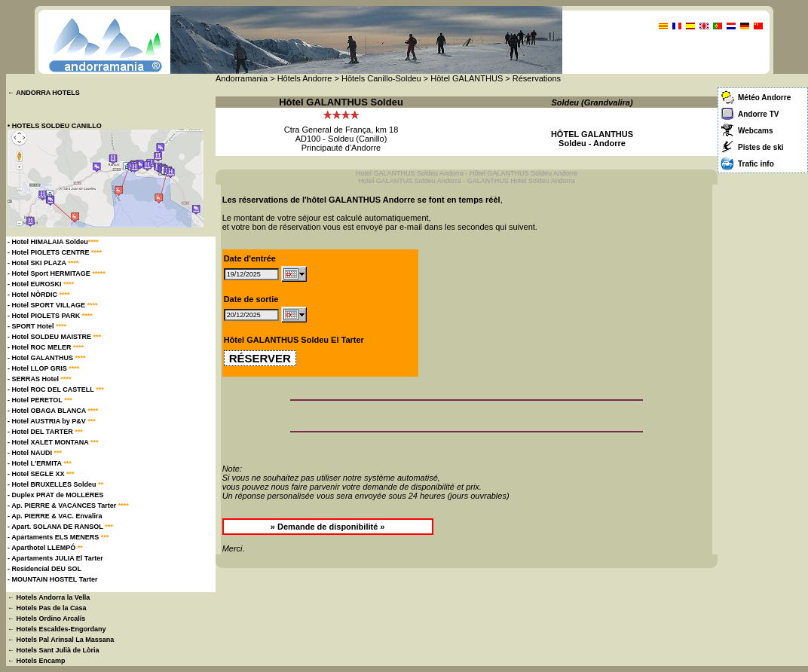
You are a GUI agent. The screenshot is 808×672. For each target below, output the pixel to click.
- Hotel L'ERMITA (40, 463)
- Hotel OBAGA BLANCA (53, 411)
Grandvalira (607, 102)
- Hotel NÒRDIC (39, 295)
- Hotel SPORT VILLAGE (53, 305)
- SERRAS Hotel (40, 379)
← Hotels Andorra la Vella (49, 597)
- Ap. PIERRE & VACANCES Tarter (68, 506)
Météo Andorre (764, 98)
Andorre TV (758, 114)
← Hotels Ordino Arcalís (46, 619)
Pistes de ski (761, 147)
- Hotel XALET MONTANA (53, 442)
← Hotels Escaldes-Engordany (57, 629)
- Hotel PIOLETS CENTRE (55, 252)
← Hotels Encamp (37, 661)
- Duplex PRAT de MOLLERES (55, 495)
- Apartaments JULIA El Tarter (55, 558)
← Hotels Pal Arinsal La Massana (61, 640)
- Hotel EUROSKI (41, 284)
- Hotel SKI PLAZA (43, 263)
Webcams (756, 131)
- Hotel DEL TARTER (45, 432)
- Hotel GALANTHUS (47, 358)
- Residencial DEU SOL (44, 569)
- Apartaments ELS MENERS (58, 537)
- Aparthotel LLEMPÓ (45, 548)
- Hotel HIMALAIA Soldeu (53, 242)
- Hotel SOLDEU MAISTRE (54, 337)
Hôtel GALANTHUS (467, 78)
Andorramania (242, 78)
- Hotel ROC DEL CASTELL (56, 389)
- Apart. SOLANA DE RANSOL (60, 527)
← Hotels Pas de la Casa (47, 608)
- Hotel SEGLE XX (41, 474)
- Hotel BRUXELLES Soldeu (55, 484)
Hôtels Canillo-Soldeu (381, 78)
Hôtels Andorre (305, 78)
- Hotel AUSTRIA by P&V (52, 421)
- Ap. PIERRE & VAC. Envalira (55, 516)
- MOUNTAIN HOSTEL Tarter (53, 579)
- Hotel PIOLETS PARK (50, 316)
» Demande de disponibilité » (328, 527)
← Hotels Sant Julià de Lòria (54, 650)
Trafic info (756, 164)
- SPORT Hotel (37, 326)
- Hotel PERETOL (40, 400)
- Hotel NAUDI (35, 453)
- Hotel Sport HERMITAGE (57, 273)
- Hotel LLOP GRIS (43, 368)
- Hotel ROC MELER (46, 347)
